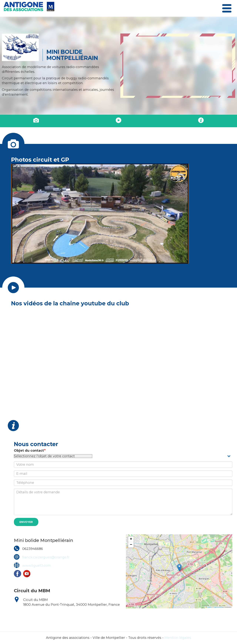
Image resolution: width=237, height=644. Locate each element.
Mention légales (178, 638)
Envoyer (26, 522)
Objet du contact (29, 451)
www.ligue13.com (37, 566)
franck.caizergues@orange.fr (46, 557)
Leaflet (208, 607)
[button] (179, 568)
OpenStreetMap (219, 607)
